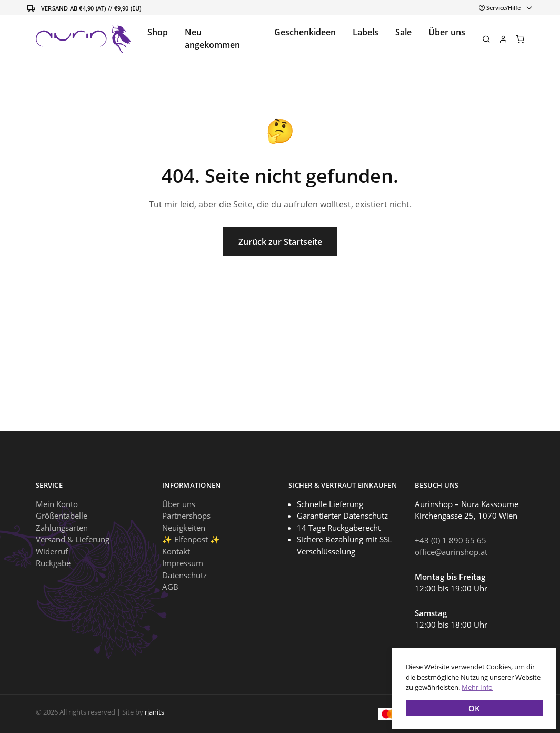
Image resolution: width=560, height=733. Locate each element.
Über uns (447, 32)
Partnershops (186, 516)
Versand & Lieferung (73, 539)
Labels (366, 32)
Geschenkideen (305, 32)
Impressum (183, 563)
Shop (158, 32)
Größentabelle (62, 516)
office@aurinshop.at (451, 552)
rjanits (154, 712)
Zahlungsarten (62, 528)
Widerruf (52, 551)
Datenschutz (184, 575)
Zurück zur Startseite (280, 242)
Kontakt (176, 551)
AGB (170, 587)
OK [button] (471, 705)
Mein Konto (57, 504)
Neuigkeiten (184, 528)
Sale (403, 32)
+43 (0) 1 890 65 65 (451, 540)
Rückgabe (53, 563)
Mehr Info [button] (474, 684)
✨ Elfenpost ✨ (191, 539)
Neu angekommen (212, 38)
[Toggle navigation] (503, 8)
